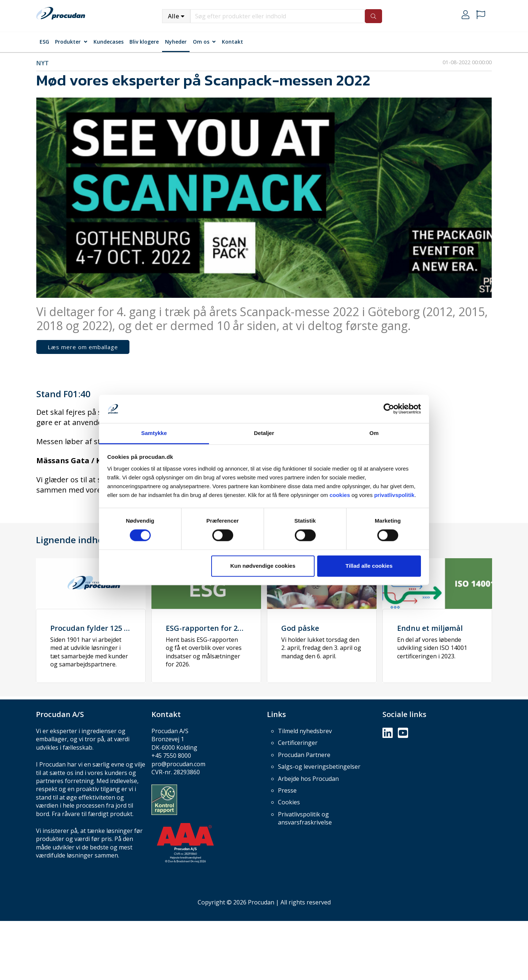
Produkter (68, 42)
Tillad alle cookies (369, 566)
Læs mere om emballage (83, 347)
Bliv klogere (144, 42)
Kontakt (232, 42)
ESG (44, 42)
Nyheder (176, 42)
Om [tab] (374, 433)
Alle (174, 16)
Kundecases (109, 42)
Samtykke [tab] (154, 433)
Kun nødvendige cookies (263, 566)
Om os (201, 42)
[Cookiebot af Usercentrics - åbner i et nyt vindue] (389, 409)
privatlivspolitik (394, 495)
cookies (340, 495)
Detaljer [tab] (264, 433)
